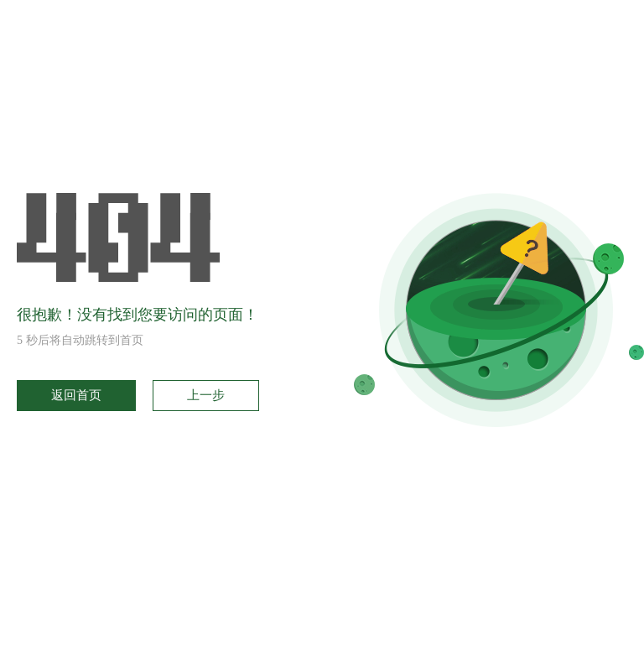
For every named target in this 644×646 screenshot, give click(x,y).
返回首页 (76, 395)
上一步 (206, 395)
